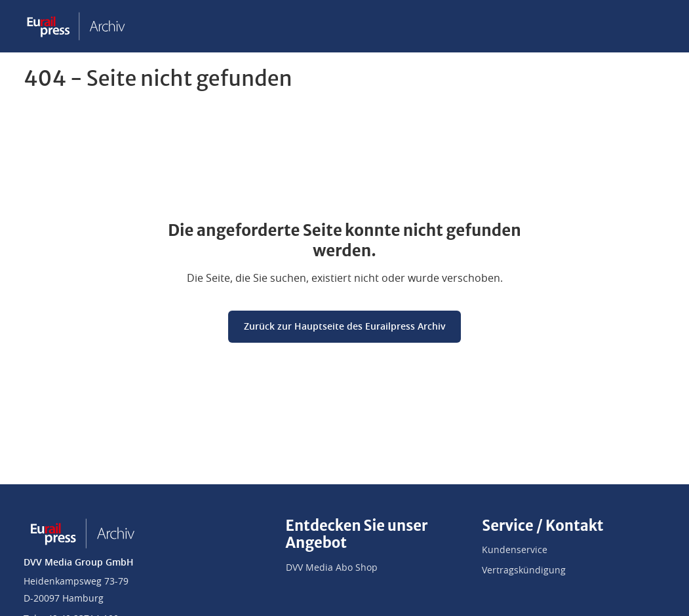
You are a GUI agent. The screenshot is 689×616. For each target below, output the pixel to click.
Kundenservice (515, 550)
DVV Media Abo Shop (332, 568)
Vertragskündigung (524, 571)
